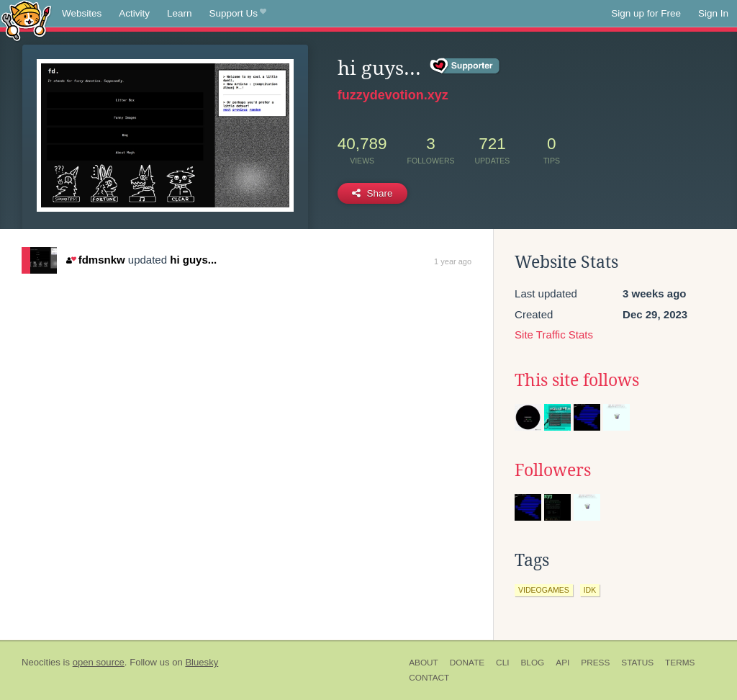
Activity (134, 13)
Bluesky (202, 662)
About (424, 663)
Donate (467, 663)
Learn (180, 13)
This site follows (577, 380)
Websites (82, 13)
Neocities (41, 662)
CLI (502, 663)
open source (99, 662)
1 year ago (453, 261)
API (562, 663)
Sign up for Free (646, 13)
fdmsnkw (95, 260)
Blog (532, 663)
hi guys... (193, 260)
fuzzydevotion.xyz (393, 95)
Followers (553, 470)
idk (590, 590)
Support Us (238, 14)
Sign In (713, 13)
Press (595, 663)
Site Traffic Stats (554, 335)
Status (637, 663)
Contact (429, 678)
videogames (544, 590)
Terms (680, 663)
